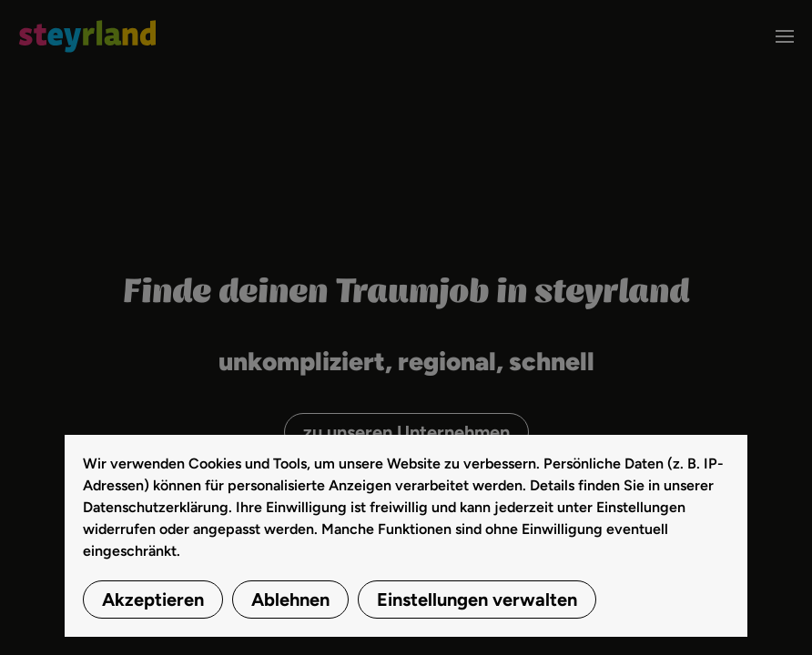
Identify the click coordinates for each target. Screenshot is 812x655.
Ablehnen (290, 600)
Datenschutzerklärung (156, 507)
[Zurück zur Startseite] (87, 36)
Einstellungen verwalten (477, 600)
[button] (785, 36)
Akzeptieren (153, 600)
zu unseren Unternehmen (406, 432)
